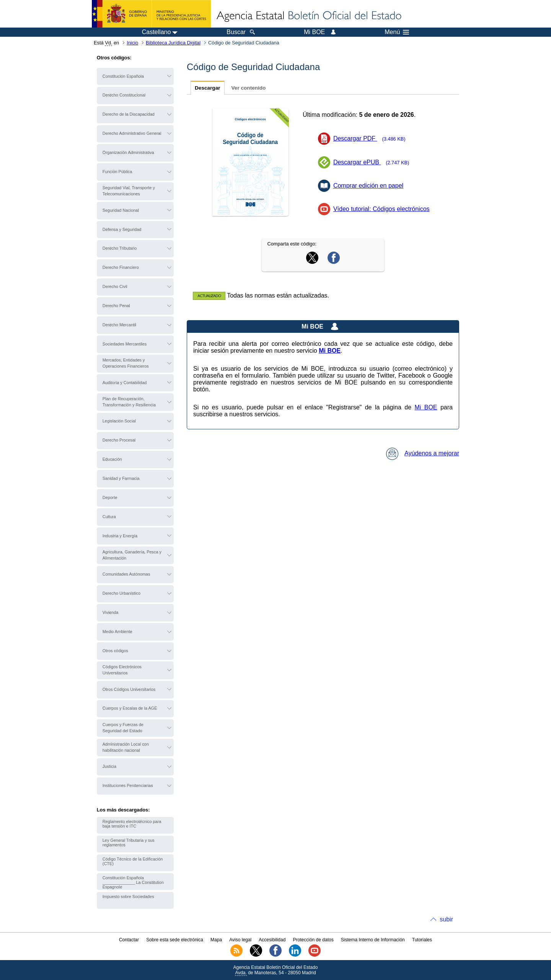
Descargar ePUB (374, 162)
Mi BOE (426, 407)
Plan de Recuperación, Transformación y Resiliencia (129, 402)
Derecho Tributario (120, 248)
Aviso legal (240, 940)
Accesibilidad (272, 940)
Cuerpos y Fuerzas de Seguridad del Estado (123, 728)
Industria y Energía (120, 536)
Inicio (132, 43)
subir (446, 919)
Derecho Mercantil (119, 325)
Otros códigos (115, 651)
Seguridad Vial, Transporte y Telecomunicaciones (129, 191)
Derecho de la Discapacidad (129, 114)
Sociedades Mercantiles (125, 344)
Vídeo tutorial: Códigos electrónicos (381, 209)
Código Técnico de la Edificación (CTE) (133, 861)
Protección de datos (313, 940)
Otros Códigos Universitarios (129, 689)
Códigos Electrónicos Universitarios (122, 670)
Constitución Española (123, 76)
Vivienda (111, 612)
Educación (112, 459)
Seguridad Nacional (121, 210)
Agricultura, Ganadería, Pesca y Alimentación (132, 555)
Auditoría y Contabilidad (125, 383)
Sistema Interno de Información (373, 940)
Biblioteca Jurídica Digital (173, 43)
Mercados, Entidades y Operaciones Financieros (126, 363)
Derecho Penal (116, 306)
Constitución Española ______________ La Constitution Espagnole (133, 882)
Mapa (216, 940)
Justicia (109, 766)
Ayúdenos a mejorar (423, 453)
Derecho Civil (115, 286)
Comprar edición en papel (368, 186)
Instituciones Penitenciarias (128, 785)
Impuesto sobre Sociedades (128, 897)
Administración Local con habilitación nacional (126, 747)
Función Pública (117, 172)
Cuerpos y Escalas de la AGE (130, 708)
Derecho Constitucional (124, 95)
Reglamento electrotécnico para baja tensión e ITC (132, 824)
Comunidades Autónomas (126, 574)
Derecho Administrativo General (132, 133)
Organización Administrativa (128, 152)
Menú (397, 32)
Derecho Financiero (121, 267)
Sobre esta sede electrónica (175, 940)
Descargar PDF (372, 138)
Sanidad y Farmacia (121, 478)
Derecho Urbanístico (121, 593)
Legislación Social (119, 421)
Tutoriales (422, 940)
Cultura (109, 517)
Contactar (129, 940)
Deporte (110, 497)
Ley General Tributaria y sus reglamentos (129, 843)
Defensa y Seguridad (122, 229)
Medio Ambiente (117, 632)
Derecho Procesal (119, 440)
